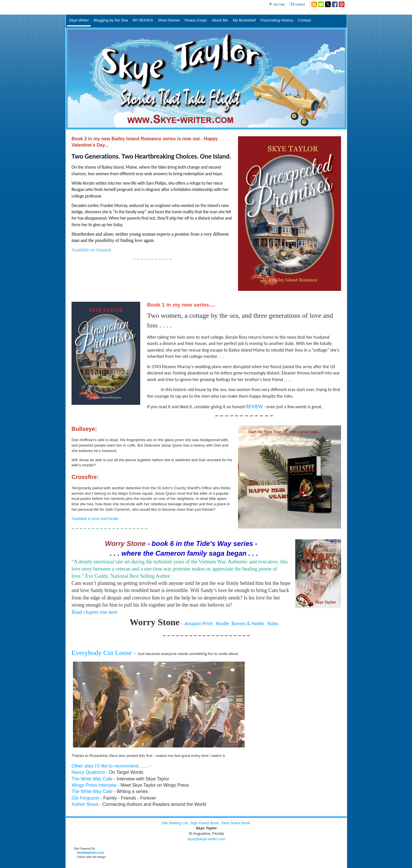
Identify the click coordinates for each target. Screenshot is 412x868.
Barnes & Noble (248, 624)
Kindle (223, 624)
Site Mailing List (175, 823)
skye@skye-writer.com (206, 839)
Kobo (273, 624)
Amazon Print (199, 624)
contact (300, 4)
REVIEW (254, 407)
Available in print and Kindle (95, 519)
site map (279, 4)
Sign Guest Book (205, 823)
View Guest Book (235, 823)
